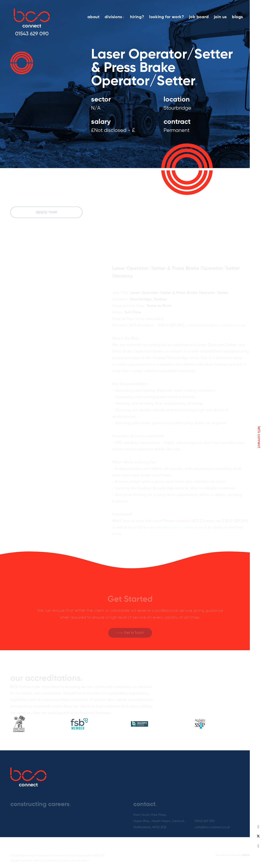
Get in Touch (134, 634)
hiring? (137, 17)
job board (199, 17)
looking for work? (166, 17)
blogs (237, 17)
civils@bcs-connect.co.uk (212, 829)
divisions (114, 17)
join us (220, 17)
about (93, 17)
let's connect (259, 437)
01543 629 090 (32, 34)
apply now (46, 213)
